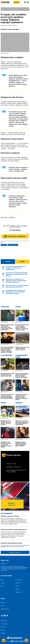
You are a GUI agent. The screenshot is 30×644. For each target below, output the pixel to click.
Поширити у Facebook (18, 236)
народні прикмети (13, 245)
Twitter (18, 226)
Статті (2, 586)
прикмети (4, 245)
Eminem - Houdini (11, 464)
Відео (2, 580)
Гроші (18, 307)
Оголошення (7, 514)
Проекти (3, 603)
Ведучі (2, 606)
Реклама (3, 633)
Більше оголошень (15, 552)
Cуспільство (6, 355)
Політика (5, 307)
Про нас (3, 630)
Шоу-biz (19, 403)
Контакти (3, 627)
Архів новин (4, 621)
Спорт (3, 403)
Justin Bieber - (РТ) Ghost (13, 467)
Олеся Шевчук (16, 230)
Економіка (18, 592)
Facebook (24, 226)
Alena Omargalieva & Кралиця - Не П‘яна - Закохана (16, 471)
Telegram (13, 226)
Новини (3, 583)
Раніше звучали (5, 609)
